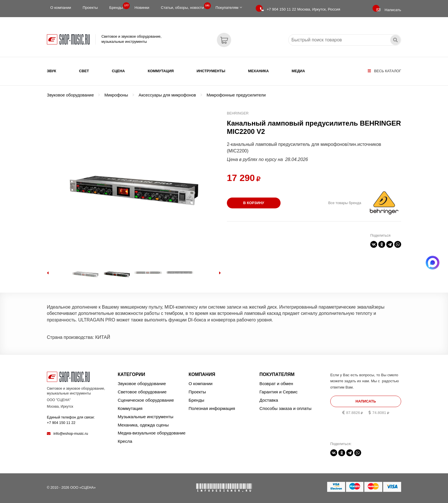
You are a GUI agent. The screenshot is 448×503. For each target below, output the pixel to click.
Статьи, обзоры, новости (184, 6)
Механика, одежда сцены (143, 425)
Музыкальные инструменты (146, 417)
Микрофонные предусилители (236, 95)
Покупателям (229, 8)
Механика (258, 71)
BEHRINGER (238, 113)
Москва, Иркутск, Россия (300, 9)
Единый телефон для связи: (71, 420)
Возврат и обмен (276, 384)
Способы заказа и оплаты (285, 408)
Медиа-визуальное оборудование (152, 433)
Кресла (125, 441)
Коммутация (161, 71)
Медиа (298, 71)
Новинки (142, 8)
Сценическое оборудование (146, 400)
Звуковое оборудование (70, 95)
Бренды (118, 6)
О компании (61, 8)
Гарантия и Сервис (279, 392)
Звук (52, 71)
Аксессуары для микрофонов (167, 95)
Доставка (269, 400)
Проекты (90, 8)
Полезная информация (212, 408)
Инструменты (211, 71)
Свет (84, 71)
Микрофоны (116, 95)
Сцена (118, 71)
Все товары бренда (345, 203)
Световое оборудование (142, 392)
